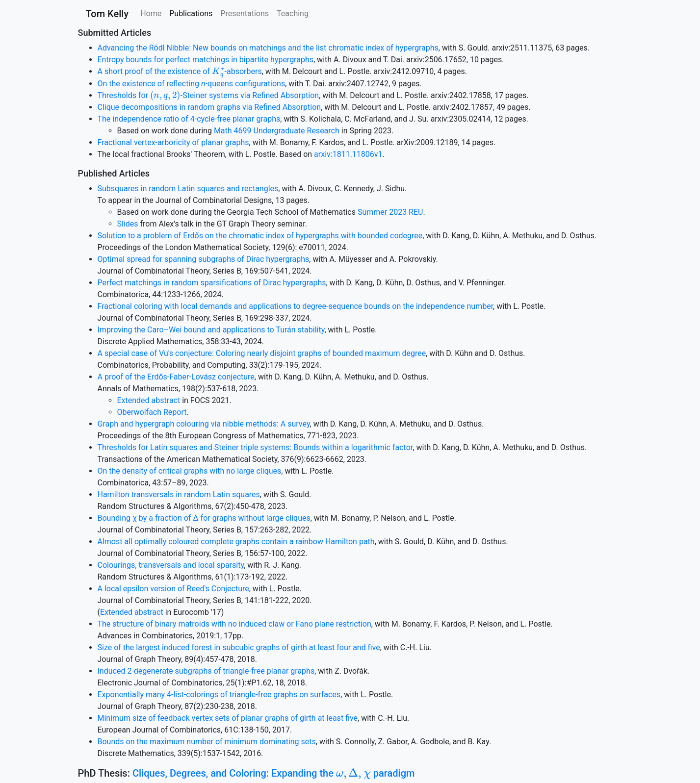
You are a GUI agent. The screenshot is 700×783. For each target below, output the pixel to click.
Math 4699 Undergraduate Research (277, 131)
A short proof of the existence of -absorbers (180, 71)
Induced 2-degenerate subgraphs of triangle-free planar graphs (206, 671)
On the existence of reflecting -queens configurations (192, 84)
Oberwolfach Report (152, 412)
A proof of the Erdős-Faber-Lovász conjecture (176, 377)
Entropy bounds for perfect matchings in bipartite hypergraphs (206, 60)
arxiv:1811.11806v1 (348, 154)
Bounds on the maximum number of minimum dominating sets (207, 742)
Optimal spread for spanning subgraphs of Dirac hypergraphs (204, 259)
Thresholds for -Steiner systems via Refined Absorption (208, 95)
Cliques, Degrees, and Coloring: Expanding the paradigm (274, 773)
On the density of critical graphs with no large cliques (190, 471)
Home (151, 13)
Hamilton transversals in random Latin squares (179, 494)
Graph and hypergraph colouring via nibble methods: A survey (204, 424)
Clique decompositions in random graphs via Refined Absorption (209, 107)
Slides (128, 224)
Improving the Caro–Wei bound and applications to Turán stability (211, 330)
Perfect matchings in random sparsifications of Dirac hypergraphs (212, 283)
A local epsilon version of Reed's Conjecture (173, 589)
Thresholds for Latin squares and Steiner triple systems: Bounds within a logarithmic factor (255, 447)
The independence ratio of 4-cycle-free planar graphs (189, 119)
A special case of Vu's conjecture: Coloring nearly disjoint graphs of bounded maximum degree (262, 353)
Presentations (245, 13)
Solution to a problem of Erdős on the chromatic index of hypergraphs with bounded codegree (260, 236)
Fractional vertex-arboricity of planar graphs (173, 142)
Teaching (293, 13)
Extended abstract (149, 400)
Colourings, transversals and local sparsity (171, 565)
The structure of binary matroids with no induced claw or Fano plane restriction (234, 624)
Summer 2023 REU (390, 212)
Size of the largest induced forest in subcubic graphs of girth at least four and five (239, 647)
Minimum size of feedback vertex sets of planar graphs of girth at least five (228, 718)
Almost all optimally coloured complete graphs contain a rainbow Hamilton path (236, 542)
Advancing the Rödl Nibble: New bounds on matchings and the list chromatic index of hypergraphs (268, 48)
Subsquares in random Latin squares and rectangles (188, 189)
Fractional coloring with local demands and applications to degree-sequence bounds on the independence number (296, 306)
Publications (191, 13)
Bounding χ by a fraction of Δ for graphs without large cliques (204, 518)
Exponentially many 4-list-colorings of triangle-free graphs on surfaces (219, 695)
